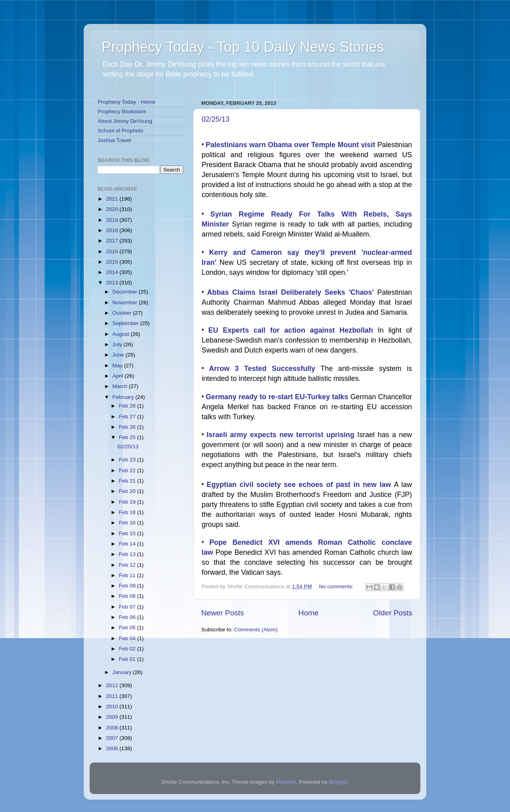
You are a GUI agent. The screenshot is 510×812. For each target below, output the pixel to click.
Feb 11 (128, 575)
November (126, 303)
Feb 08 (128, 596)
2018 (113, 230)
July (118, 344)
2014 (113, 272)
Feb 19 (128, 502)
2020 (113, 209)
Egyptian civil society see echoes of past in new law (300, 485)
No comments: (337, 586)
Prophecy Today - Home (127, 102)
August (122, 334)
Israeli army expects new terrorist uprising (282, 435)
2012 (113, 685)
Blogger (338, 782)
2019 (113, 220)
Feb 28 (128, 406)
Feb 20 (128, 491)
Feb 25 (128, 437)
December (126, 292)
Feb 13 (128, 554)
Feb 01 (128, 659)
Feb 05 (128, 628)
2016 (113, 251)
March (121, 386)
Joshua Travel (114, 140)
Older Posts (393, 613)
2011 (113, 696)
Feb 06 (128, 617)
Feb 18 (128, 512)
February (124, 397)
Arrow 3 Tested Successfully (265, 369)
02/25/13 (216, 119)
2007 (113, 738)
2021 (113, 199)
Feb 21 (128, 481)
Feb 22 (128, 470)
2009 (113, 717)
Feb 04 (128, 638)
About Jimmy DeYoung (125, 121)
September (126, 323)
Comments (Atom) (256, 630)
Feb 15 (128, 533)
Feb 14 (128, 544)
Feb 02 (128, 649)
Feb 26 (128, 427)
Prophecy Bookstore (122, 111)
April (119, 376)
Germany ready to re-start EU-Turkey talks (278, 397)
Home (308, 613)
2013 (113, 283)
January (123, 672)
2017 (113, 241)
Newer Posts (223, 613)
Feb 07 (128, 607)
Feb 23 (128, 460)
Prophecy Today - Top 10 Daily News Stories (243, 47)
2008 (113, 728)
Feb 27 (128, 417)
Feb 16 (128, 523)
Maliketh (286, 782)
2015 (113, 262)
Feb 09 (128, 586)
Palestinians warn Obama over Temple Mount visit (291, 145)
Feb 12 (128, 565)
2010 (113, 707)
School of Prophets (120, 131)
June (119, 355)
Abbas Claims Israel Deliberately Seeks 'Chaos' (292, 292)
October (123, 313)
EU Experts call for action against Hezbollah (293, 330)
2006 (113, 748)
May (118, 366)
